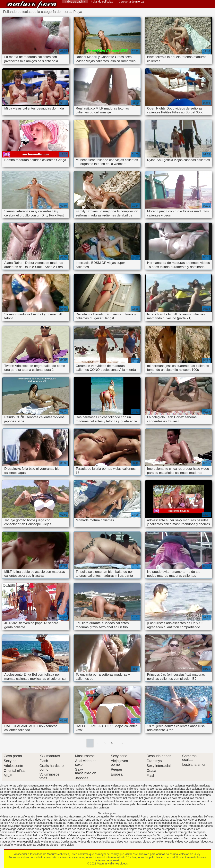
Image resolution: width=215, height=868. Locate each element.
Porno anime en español (99, 820)
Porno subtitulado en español (85, 823)
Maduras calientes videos (32, 4)
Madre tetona (148, 820)
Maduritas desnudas (190, 816)
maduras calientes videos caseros (53, 795)
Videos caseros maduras (49, 826)
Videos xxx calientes (187, 842)
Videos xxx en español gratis (17, 816)
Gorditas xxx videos (12, 835)
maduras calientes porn (168, 792)
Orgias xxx (84, 838)
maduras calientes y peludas (131, 795)
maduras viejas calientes (150, 801)
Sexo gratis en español (171, 835)
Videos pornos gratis (45, 820)
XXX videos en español (142, 835)
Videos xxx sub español (163, 832)
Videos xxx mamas (88, 829)
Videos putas (170, 816)
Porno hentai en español (125, 816)
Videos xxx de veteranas (51, 823)
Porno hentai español (99, 832)
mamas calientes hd (178, 801)
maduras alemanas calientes (156, 789)
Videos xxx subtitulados (82, 835)
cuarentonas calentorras (110, 786)
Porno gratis (167, 842)
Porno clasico (24, 832)
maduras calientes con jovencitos (34, 792)
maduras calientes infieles (104, 792)
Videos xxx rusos (143, 823)
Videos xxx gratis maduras (124, 838)
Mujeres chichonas (22, 826)
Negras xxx (136, 829)
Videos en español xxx (72, 832)
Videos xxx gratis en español (131, 832)
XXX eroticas (188, 823)
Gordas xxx (61, 816)
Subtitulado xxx (34, 835)
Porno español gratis (167, 823)
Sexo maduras (44, 816)
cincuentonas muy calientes (45, 786)
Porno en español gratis (26, 842)
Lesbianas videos (48, 845)
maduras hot (119, 798)
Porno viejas (66, 845)
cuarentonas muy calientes (169, 786)
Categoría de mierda (131, 2)
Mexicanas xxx (78, 816)
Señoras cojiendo (172, 838)
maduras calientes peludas (137, 792)
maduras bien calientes (188, 789)
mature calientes (88, 804)
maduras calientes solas (198, 792)
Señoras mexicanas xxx (118, 823)
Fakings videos (98, 826)
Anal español (136, 826)
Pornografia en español (192, 832)
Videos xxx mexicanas (128, 842)
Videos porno (150, 842)
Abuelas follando (118, 826)
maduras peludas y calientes (62, 801)
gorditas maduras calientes (58, 789)
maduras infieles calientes (167, 798)
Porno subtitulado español (61, 838)
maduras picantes (91, 801)
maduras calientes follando (72, 792)
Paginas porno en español (159, 829)
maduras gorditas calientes (95, 798)
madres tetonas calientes (123, 789)
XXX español (99, 838)
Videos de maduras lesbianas (96, 842)
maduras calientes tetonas (16, 795)
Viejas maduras (50, 842)
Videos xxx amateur (45, 832)
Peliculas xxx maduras (115, 829)
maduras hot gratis (139, 798)
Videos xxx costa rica (63, 829)
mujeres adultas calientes (114, 804)
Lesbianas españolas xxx (172, 820)
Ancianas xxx (179, 826)
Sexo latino (190, 838)
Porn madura (196, 826)
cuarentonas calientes (139, 786)
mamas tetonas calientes (62, 804)
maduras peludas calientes (28, 801)
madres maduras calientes (91, 789)
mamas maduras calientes (30, 804)
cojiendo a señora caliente (79, 786)
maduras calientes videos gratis (94, 795)
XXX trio (181, 829)
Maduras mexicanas (127, 820)
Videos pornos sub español (33, 829)
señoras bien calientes (96, 807)
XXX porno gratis (151, 838)
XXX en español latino (22, 823)
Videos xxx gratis (22, 820)
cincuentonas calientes (14, 786)
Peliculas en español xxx (112, 835)
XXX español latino (56, 835)
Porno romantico (151, 816)
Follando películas (102, 2)
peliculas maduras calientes (147, 804)
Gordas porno (69, 842)
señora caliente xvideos (67, 807)
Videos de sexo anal (71, 820)
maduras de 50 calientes (26, 798)
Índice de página (75, 2)
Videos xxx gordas (98, 816)
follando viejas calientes (26, 789)
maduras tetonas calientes (119, 801)
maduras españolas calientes (60, 798)
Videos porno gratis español (28, 838)
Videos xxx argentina (158, 826)
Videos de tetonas (25, 845)
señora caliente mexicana (37, 807)
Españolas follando (76, 826)
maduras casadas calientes (166, 795)
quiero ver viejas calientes (180, 804)
